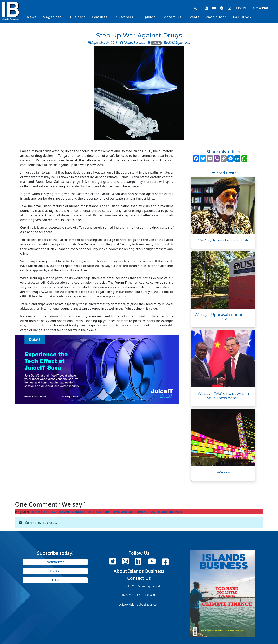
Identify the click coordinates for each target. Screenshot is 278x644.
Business (78, 17)
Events (194, 17)
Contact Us (171, 17)
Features (100, 17)
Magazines (52, 17)
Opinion (149, 17)
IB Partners (123, 17)
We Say (156, 43)
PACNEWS (242, 17)
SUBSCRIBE (261, 8)
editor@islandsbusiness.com (139, 604)
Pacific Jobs (216, 17)
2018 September (179, 43)
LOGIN (241, 8)
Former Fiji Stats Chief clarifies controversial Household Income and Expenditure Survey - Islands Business (106, 512)
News (32, 17)
